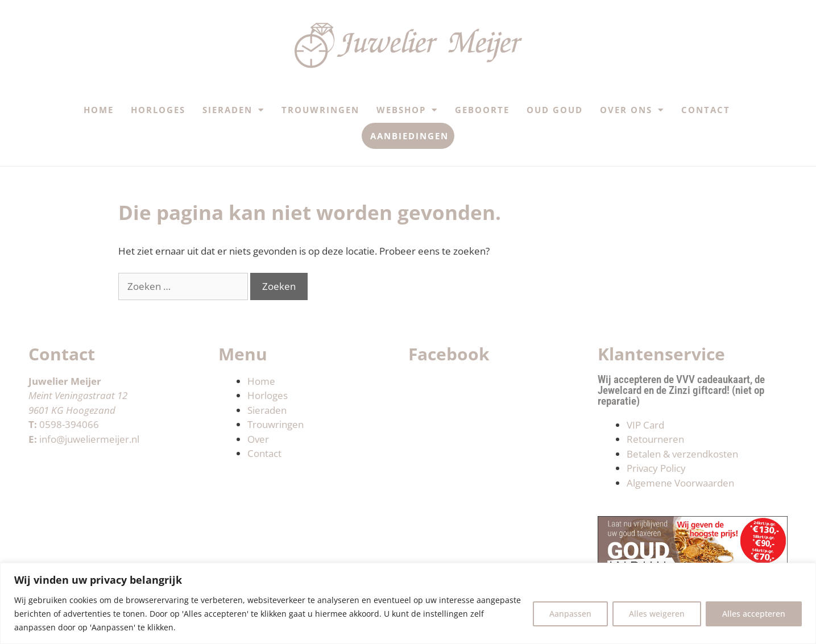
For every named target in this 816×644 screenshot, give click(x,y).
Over (258, 439)
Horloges (158, 110)
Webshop (407, 110)
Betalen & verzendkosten (682, 454)
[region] (408, 603)
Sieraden (233, 110)
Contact (706, 110)
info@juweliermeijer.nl (89, 439)
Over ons (632, 110)
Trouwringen (320, 110)
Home (99, 110)
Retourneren (655, 439)
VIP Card (645, 425)
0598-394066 (69, 424)
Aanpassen (570, 614)
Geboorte (482, 110)
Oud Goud (555, 110)
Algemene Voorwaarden (680, 483)
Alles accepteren (754, 614)
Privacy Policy (656, 468)
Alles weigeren (657, 614)
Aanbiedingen (409, 136)
